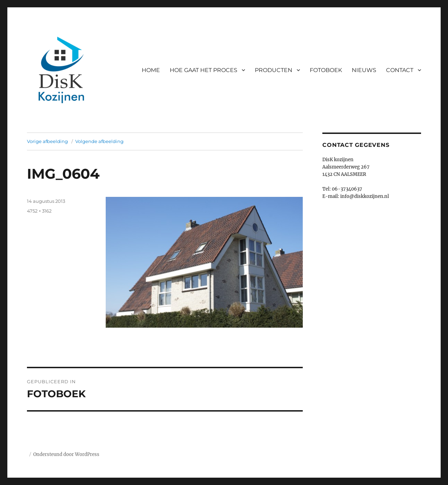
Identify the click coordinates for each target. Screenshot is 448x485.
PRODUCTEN (274, 70)
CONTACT (400, 70)
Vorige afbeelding (47, 141)
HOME (151, 70)
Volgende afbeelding (99, 141)
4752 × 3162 (39, 211)
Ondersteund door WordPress (66, 454)
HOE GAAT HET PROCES (204, 70)
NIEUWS (364, 70)
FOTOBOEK (326, 70)
